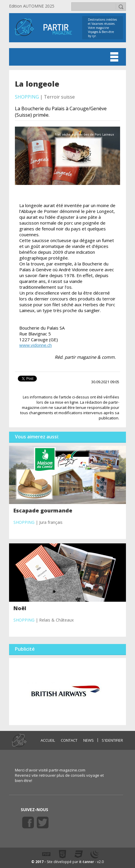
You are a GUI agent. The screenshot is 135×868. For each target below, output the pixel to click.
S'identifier (112, 740)
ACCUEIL (48, 740)
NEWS (89, 740)
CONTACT (69, 740)
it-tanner (87, 862)
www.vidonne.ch (36, 345)
